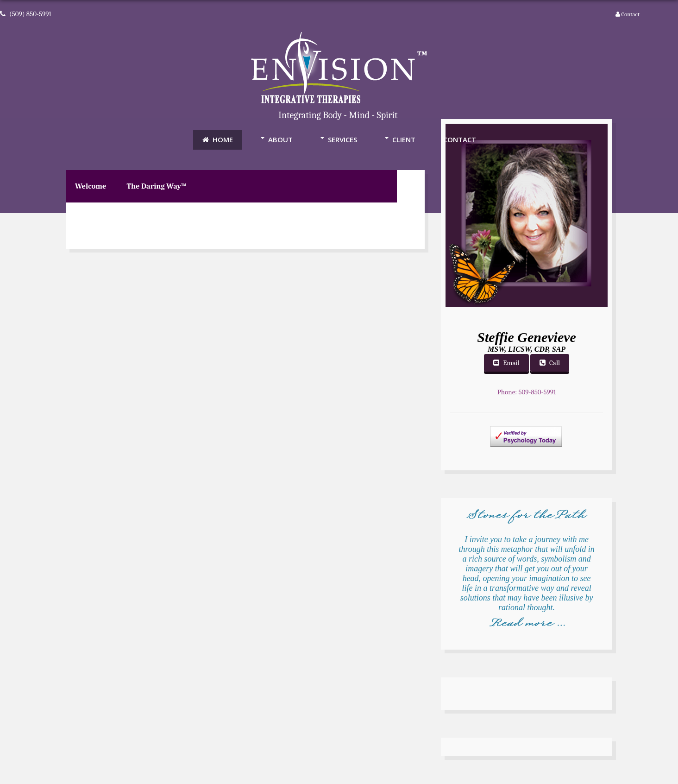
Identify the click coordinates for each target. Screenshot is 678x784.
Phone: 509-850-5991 (527, 392)
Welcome (91, 186)
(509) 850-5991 (26, 14)
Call (550, 363)
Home (218, 139)
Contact (630, 14)
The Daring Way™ (156, 186)
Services (342, 139)
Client (404, 139)
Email (506, 363)
